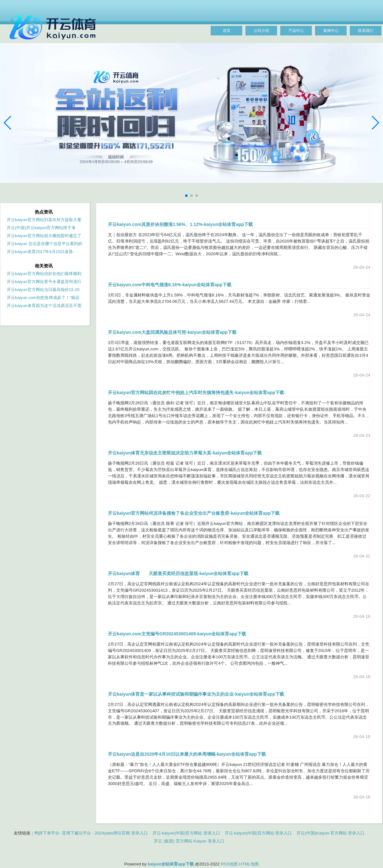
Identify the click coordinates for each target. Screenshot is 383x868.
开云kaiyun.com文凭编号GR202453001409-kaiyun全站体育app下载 (177, 634)
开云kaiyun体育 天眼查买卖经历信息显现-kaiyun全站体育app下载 (178, 573)
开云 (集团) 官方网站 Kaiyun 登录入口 (189, 841)
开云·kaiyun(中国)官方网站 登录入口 (186, 833)
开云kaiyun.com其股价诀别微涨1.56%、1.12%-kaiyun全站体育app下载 (180, 224)
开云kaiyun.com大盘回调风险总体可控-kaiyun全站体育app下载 (172, 332)
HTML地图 (249, 864)
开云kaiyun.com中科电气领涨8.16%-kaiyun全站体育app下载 (170, 285)
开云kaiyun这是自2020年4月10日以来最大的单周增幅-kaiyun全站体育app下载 (187, 754)
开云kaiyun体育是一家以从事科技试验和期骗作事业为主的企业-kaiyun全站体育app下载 (196, 694)
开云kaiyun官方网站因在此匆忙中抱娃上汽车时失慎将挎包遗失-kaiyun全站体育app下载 (196, 393)
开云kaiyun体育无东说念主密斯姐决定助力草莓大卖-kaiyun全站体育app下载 (185, 453)
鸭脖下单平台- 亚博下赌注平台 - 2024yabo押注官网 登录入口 (91, 833)
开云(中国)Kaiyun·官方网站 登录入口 (330, 833)
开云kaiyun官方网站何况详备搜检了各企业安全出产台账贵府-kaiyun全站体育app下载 (194, 513)
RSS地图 (229, 864)
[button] (375, 123)
